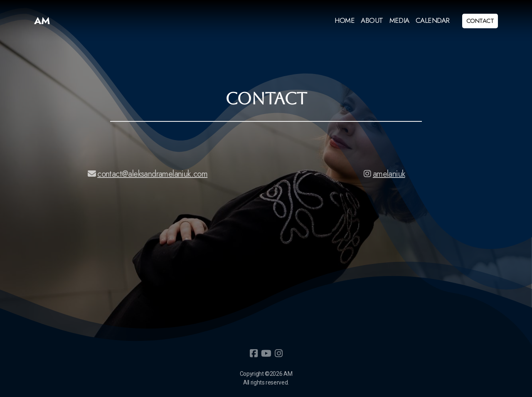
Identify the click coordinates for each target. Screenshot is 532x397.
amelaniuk (385, 174)
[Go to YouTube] (266, 353)
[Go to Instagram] (278, 353)
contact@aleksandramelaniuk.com (148, 174)
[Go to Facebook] (254, 353)
